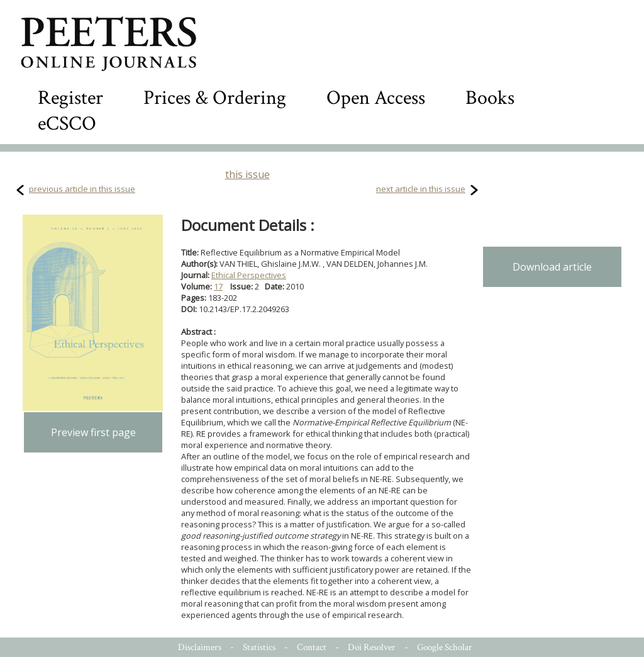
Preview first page (93, 432)
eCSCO (67, 124)
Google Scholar (445, 647)
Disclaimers (200, 647)
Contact (312, 647)
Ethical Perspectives (249, 275)
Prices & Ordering (215, 98)
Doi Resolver (372, 647)
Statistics (259, 647)
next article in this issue (421, 189)
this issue (247, 174)
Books (490, 98)
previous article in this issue (82, 189)
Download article (552, 267)
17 (218, 286)
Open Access (376, 98)
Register (70, 98)
